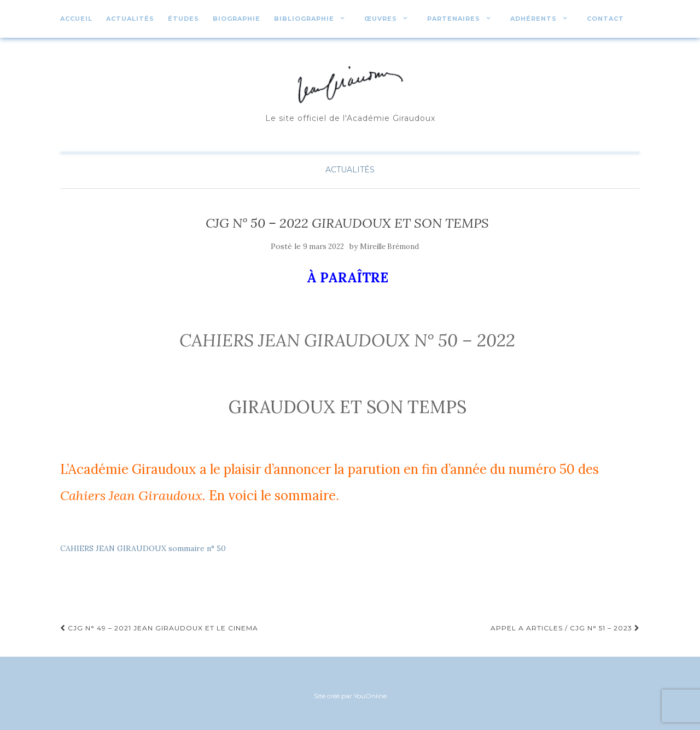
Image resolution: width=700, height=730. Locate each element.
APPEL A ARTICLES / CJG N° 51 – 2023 (565, 628)
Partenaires (454, 19)
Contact (605, 19)
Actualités (130, 19)
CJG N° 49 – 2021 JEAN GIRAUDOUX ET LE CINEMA (159, 628)
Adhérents (533, 19)
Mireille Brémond (389, 247)
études (183, 19)
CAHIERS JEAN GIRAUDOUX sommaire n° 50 (143, 548)
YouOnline (370, 696)
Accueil (76, 19)
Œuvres (381, 19)
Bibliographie (304, 19)
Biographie (237, 19)
